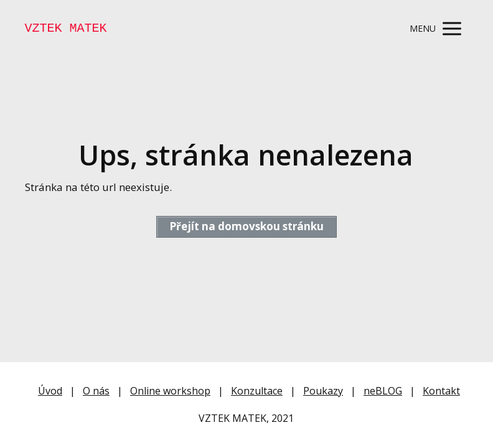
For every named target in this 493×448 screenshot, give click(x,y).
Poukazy (323, 391)
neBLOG (383, 391)
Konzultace (257, 391)
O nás (96, 391)
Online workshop (170, 391)
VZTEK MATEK (66, 29)
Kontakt (441, 391)
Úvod (50, 391)
